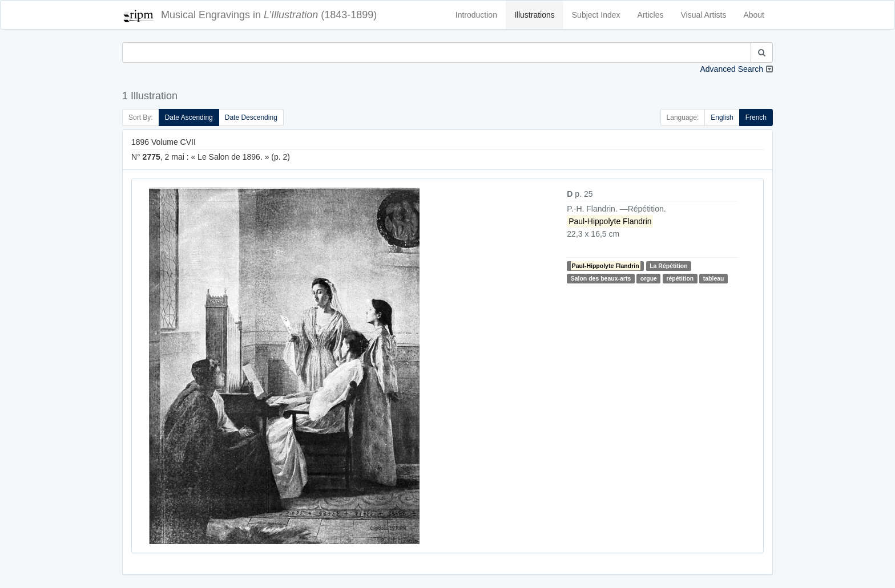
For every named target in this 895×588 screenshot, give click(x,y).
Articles (651, 15)
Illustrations (535, 15)
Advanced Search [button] (731, 69)
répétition (680, 278)
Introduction (476, 15)
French (756, 117)
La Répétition (669, 266)
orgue (649, 278)
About (754, 15)
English (722, 117)
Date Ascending (189, 117)
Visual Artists (704, 15)
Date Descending (251, 117)
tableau (714, 278)
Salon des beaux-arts (601, 278)
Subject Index (596, 15)
